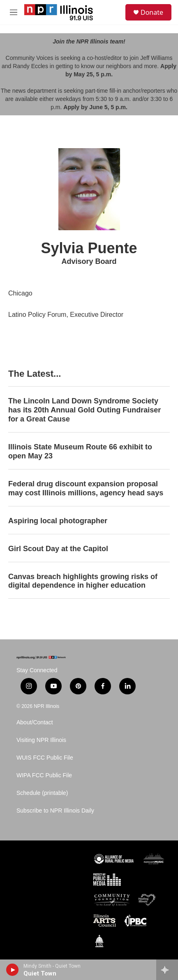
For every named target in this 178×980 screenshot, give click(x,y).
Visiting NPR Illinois (41, 740)
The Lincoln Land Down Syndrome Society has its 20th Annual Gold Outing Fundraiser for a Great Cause (84, 410)
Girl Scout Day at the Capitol (58, 549)
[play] (13, 970)
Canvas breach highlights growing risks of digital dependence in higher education (83, 581)
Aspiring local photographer (58, 521)
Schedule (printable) (42, 793)
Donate (152, 12)
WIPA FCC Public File (44, 775)
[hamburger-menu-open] (13, 12)
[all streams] (167, 970)
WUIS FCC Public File (45, 758)
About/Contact (35, 722)
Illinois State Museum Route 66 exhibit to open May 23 (80, 451)
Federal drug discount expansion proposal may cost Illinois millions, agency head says (86, 488)
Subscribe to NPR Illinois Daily (55, 811)
